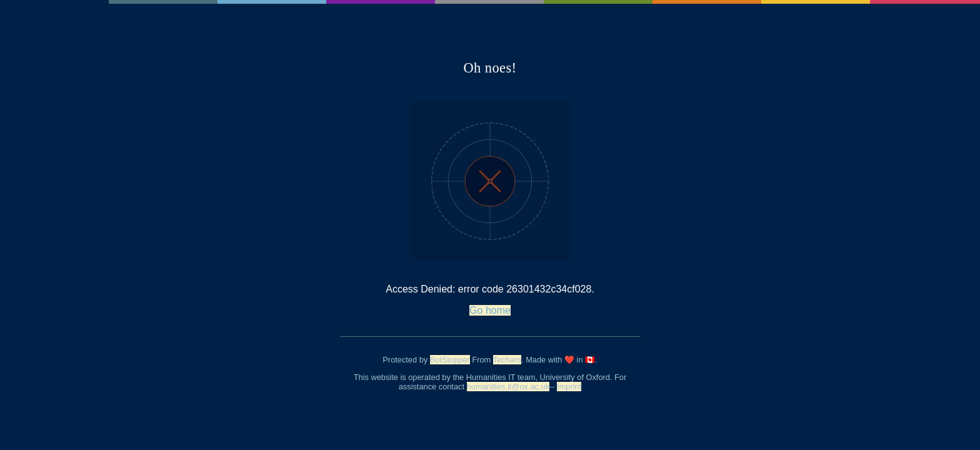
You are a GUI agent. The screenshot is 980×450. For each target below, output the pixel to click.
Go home (490, 310)
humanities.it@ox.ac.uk (508, 387)
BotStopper (450, 360)
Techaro (507, 360)
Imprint (569, 387)
